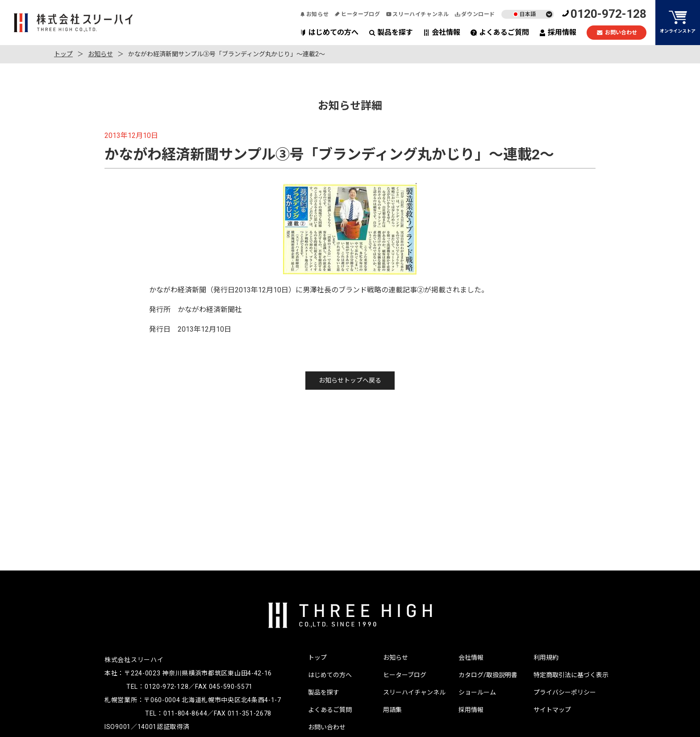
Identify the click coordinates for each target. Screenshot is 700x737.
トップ (63, 54)
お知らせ (314, 14)
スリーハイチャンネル (417, 14)
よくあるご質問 (500, 32)
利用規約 (546, 658)
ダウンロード (475, 14)
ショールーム (477, 692)
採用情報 (558, 32)
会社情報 (442, 32)
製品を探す (391, 32)
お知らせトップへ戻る (350, 380)
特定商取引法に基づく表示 (571, 675)
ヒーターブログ (357, 14)
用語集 (392, 710)
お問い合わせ (617, 33)
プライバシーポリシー (565, 692)
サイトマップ (552, 710)
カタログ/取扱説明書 (488, 675)
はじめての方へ (329, 32)
